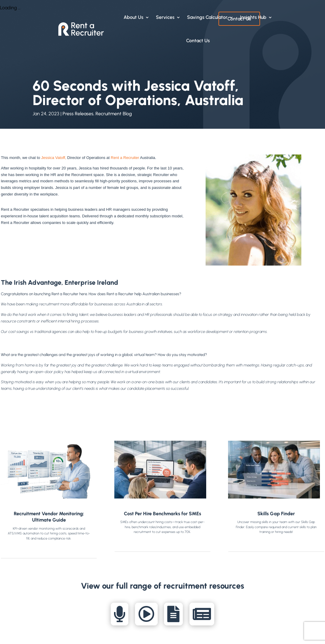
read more (49, 549)
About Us (133, 17)
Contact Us (198, 41)
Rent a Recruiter (125, 158)
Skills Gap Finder (276, 514)
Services (165, 17)
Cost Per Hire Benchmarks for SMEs (162, 514)
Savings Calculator (207, 17)
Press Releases (78, 114)
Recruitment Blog (114, 114)
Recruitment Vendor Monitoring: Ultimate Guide (49, 517)
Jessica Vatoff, (54, 158)
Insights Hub (253, 17)
